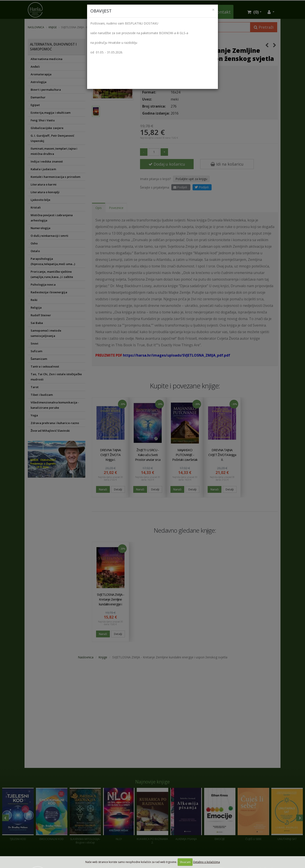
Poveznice (116, 208)
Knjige (53, 27)
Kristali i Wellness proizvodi (181, 12)
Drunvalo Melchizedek (160, 42)
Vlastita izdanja (132, 12)
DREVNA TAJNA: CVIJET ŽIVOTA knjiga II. (222, 455)
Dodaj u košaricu (167, 164)
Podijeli (180, 187)
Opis (99, 208)
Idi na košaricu (227, 164)
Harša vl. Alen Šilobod (188, 71)
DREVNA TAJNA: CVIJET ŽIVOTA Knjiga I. (110, 455)
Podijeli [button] (202, 187)
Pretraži (264, 27)
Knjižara (103, 12)
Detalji (118, 489)
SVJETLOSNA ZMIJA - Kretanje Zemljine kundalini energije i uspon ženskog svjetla (110, 604)
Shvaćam (185, 862)
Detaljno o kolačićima (207, 862)
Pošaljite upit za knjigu (191, 179)
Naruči (103, 489)
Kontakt (223, 12)
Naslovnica (36, 27)
